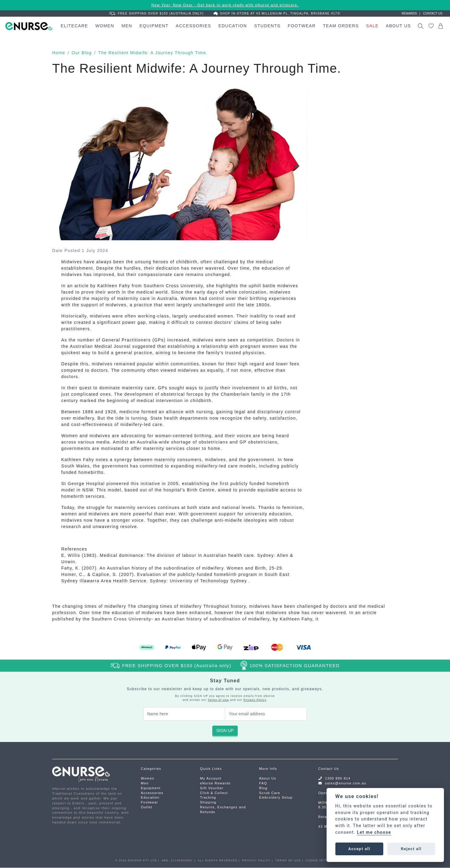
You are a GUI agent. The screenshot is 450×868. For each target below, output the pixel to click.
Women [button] (105, 26)
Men (145, 783)
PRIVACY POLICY (257, 860)
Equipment (151, 788)
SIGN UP (225, 730)
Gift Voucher (212, 788)
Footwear (150, 802)
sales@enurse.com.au (346, 783)
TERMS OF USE (288, 860)
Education (150, 797)
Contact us (433, 13)
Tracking (208, 797)
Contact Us (329, 769)
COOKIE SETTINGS (320, 860)
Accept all (359, 849)
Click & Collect (214, 793)
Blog (264, 788)
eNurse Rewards (216, 783)
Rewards (409, 13)
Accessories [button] (194, 26)
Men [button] (127, 26)
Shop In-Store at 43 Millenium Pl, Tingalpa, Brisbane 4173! (277, 14)
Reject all (411, 849)
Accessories (152, 793)
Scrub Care (270, 793)
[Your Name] (184, 714)
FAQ (263, 783)
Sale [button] (372, 26)
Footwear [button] (302, 26)
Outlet (147, 807)
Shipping (208, 802)
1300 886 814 (338, 778)
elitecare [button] (74, 26)
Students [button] (267, 26)
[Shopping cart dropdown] (441, 26)
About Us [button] (399, 26)
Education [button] (233, 26)
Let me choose (374, 832)
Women (148, 778)
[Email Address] (266, 714)
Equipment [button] (154, 26)
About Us (268, 778)
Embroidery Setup (276, 797)
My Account (211, 778)
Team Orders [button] (341, 26)
